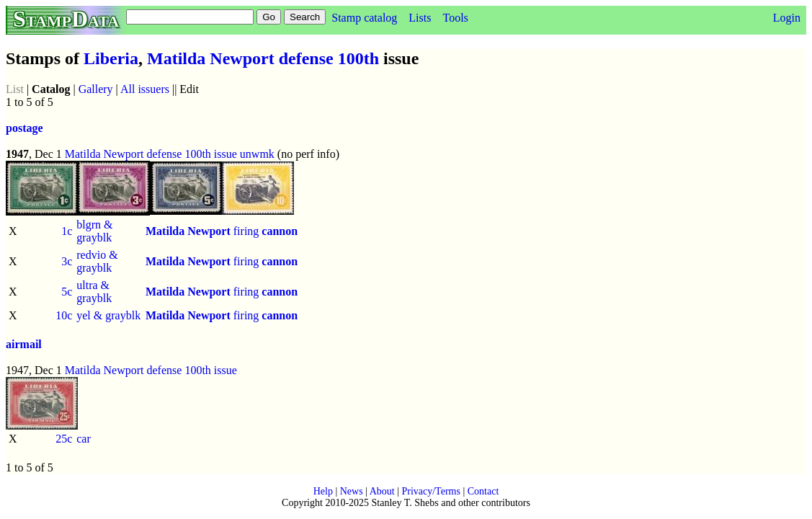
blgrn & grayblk (94, 231)
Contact (483, 491)
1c (67, 231)
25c (64, 439)
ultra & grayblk (94, 292)
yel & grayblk (108, 315)
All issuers (145, 89)
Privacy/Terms (430, 491)
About (382, 491)
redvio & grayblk (97, 261)
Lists (420, 18)
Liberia (111, 58)
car (84, 439)
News (352, 491)
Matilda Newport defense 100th (263, 58)
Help (323, 491)
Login (787, 18)
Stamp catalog (364, 18)
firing (222, 231)
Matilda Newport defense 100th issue (151, 154)
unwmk (257, 154)
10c (64, 315)
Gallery (96, 89)
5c (67, 292)
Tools (455, 18)
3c (67, 261)
